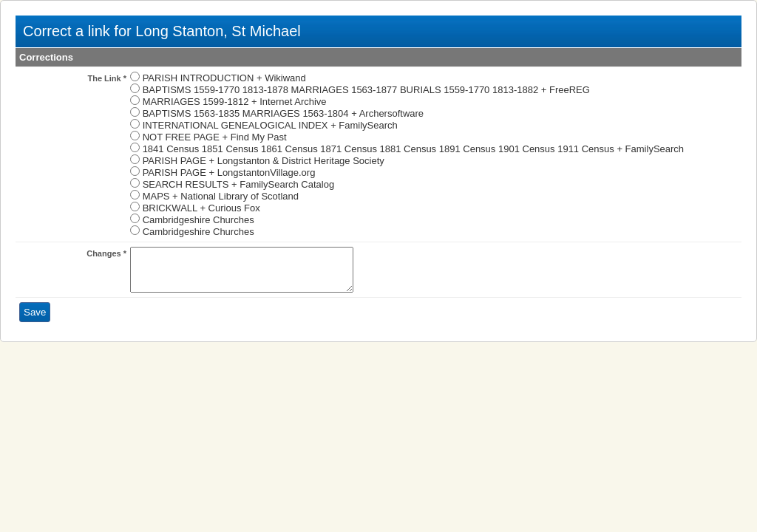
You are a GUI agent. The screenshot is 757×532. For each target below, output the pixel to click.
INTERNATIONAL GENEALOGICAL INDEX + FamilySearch (270, 125)
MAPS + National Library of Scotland (221, 196)
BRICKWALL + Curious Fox (201, 208)
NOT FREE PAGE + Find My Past (215, 137)
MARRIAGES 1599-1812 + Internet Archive (235, 102)
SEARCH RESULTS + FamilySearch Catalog (239, 184)
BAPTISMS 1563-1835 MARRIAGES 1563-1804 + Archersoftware (283, 113)
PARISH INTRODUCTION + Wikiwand (224, 78)
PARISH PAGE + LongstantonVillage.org (229, 173)
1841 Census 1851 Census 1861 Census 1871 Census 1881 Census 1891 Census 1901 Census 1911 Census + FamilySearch (413, 149)
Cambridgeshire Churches (198, 220)
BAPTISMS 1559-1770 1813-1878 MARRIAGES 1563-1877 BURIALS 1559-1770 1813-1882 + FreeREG (366, 90)
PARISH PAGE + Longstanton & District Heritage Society (264, 161)
